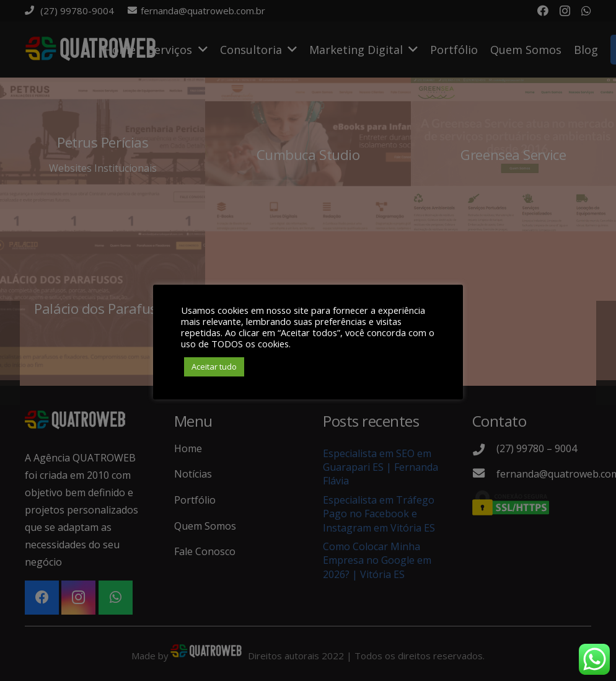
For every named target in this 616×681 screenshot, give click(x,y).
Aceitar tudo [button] (214, 367)
